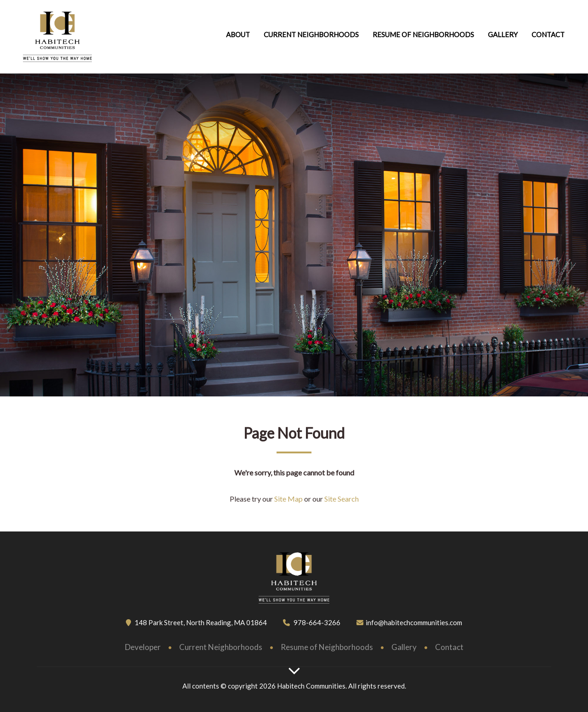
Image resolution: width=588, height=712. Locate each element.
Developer (143, 647)
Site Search (341, 499)
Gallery (503, 34)
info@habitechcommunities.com (414, 622)
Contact (548, 34)
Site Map (288, 499)
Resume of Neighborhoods (327, 647)
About (238, 34)
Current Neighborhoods (311, 34)
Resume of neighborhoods (423, 34)
